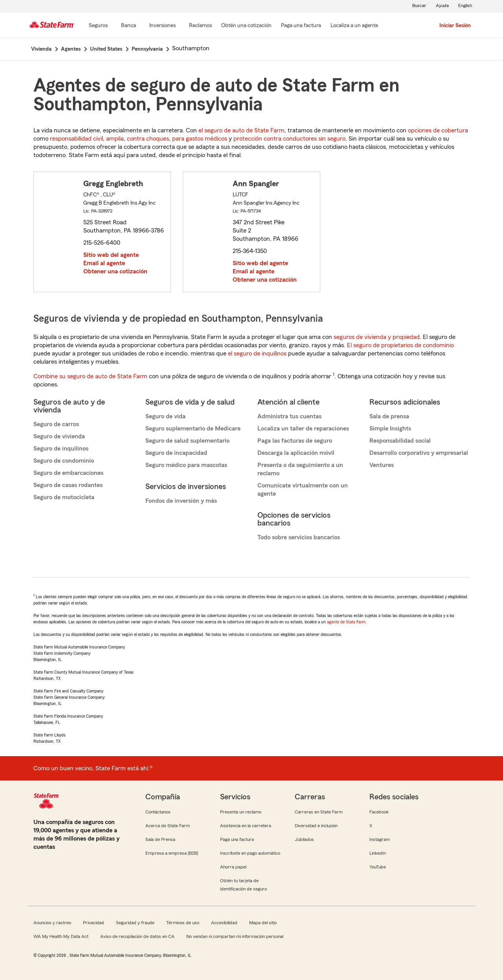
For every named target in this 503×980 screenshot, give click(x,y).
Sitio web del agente (111, 255)
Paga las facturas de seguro (295, 441)
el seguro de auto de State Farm (241, 130)
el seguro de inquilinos (257, 354)
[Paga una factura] (301, 26)
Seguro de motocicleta (64, 497)
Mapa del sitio (263, 923)
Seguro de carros (56, 424)
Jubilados (304, 839)
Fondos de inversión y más (181, 501)
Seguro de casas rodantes (68, 485)
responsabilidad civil (76, 139)
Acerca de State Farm (168, 826)
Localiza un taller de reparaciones (303, 429)
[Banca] (129, 26)
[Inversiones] (162, 26)
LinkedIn (378, 853)
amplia (115, 139)
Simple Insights (390, 429)
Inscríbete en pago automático (250, 853)
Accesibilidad (224, 923)
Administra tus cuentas (289, 416)
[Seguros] (98, 26)
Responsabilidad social (400, 441)
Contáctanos (158, 812)
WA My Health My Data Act (61, 936)
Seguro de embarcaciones (68, 473)
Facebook (379, 812)
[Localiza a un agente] (354, 26)
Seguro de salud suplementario (187, 441)
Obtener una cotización (115, 271)
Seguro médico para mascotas (186, 465)
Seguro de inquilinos (61, 449)
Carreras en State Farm (319, 812)
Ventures (382, 465)
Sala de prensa (389, 416)
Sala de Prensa (160, 839)
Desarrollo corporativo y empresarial (419, 453)
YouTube (378, 867)
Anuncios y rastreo (52, 923)
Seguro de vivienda (59, 436)
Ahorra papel (233, 867)
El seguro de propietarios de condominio (400, 345)
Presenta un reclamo (241, 812)
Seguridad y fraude (135, 923)
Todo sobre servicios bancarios (299, 537)
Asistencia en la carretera (246, 826)
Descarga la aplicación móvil (296, 453)
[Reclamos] (200, 26)
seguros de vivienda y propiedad (377, 337)
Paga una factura (237, 839)
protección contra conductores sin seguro (289, 139)
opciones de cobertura (438, 130)
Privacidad (94, 923)
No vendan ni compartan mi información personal (235, 936)
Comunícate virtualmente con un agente (303, 490)
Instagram (380, 839)
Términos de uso (183, 923)
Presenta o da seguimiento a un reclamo (300, 469)
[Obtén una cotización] (246, 26)
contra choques (148, 139)
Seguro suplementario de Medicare (193, 429)
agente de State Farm (346, 622)
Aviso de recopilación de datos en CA (137, 936)
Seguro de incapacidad (176, 453)
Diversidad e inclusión (316, 826)
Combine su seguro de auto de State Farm (90, 376)
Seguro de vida (165, 416)
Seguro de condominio (64, 461)
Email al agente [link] (104, 263)
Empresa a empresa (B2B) (172, 853)
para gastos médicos (200, 139)
